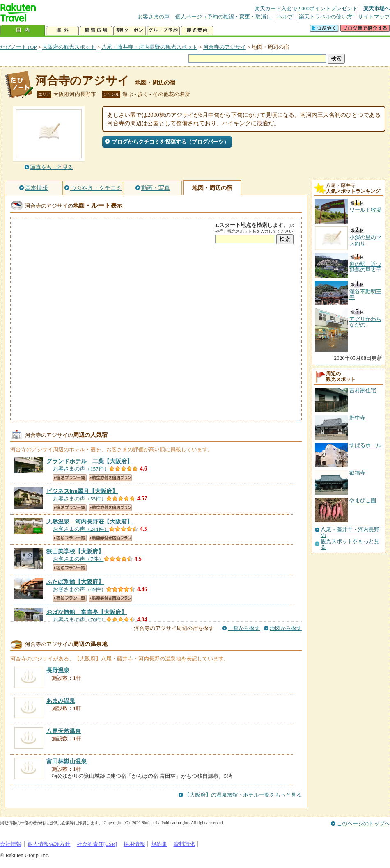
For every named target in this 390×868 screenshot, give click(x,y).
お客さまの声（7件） (78, 559)
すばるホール (365, 445)
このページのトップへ (363, 823)
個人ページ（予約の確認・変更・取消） (223, 17)
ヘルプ (285, 17)
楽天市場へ (377, 8)
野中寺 (357, 418)
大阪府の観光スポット (69, 47)
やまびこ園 (363, 500)
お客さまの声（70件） (80, 620)
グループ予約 (163, 31)
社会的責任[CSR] (97, 844)
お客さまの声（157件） (81, 469)
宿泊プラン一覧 (70, 478)
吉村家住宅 (363, 390)
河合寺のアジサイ (225, 47)
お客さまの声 (154, 17)
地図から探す (286, 628)
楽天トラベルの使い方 (326, 17)
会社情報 (11, 844)
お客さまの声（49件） (80, 589)
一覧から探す (244, 628)
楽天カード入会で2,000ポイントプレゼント (306, 8)
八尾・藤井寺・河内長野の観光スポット (149, 47)
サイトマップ (374, 17)
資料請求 (184, 844)
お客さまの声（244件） (81, 529)
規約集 (159, 844)
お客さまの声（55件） (80, 499)
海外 (62, 31)
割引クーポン (130, 31)
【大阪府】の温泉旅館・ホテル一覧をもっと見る (243, 795)
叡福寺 (357, 473)
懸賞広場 (96, 31)
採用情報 (134, 844)
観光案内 (197, 31)
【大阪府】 (89, 461)
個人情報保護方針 (49, 844)
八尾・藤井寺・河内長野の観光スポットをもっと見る (350, 538)
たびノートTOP (18, 47)
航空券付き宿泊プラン (110, 478)
